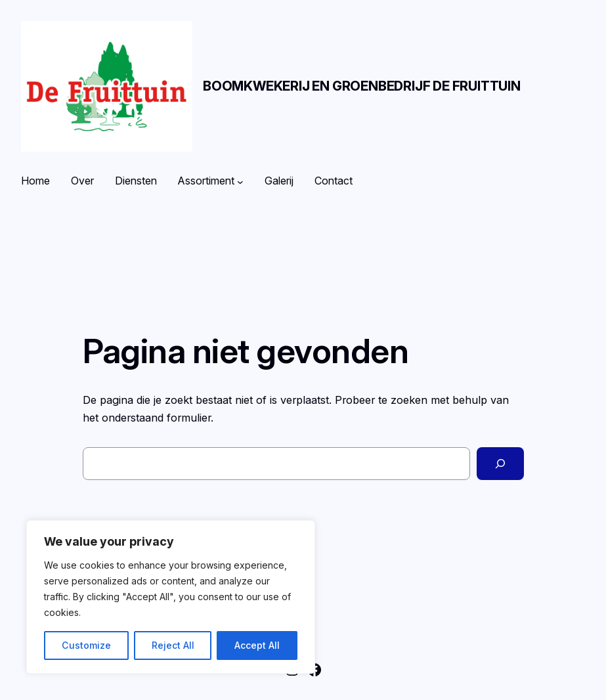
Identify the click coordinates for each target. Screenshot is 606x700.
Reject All (173, 645)
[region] (171, 597)
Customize (86, 645)
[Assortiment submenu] (240, 181)
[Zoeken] (500, 464)
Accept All (257, 645)
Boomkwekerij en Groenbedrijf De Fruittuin (362, 86)
